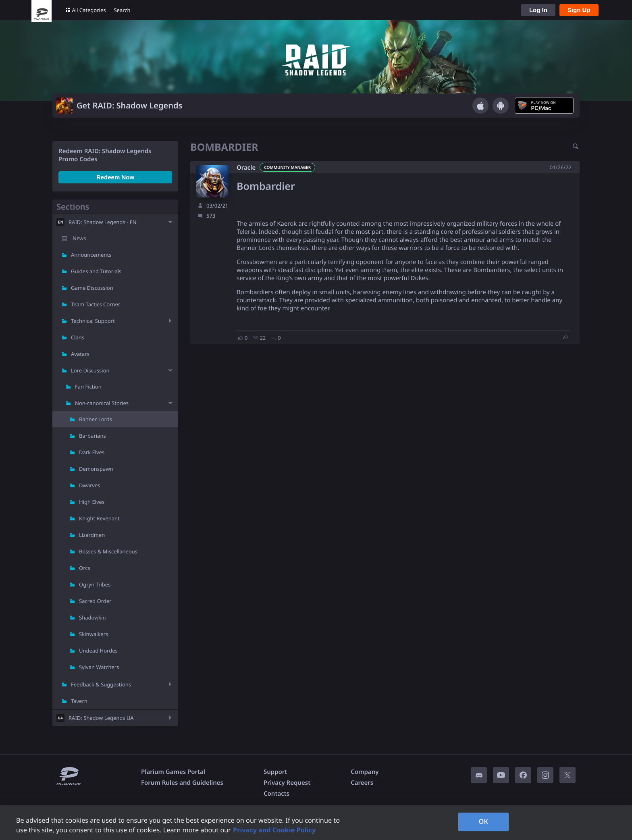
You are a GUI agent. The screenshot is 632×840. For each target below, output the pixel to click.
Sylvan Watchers (99, 667)
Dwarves (90, 485)
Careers (362, 783)
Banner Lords (96, 419)
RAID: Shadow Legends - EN (103, 222)
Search (122, 10)
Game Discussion (92, 288)
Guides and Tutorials (96, 271)
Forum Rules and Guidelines (182, 783)
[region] (316, 823)
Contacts (276, 794)
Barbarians (93, 436)
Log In (538, 10)
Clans (78, 337)
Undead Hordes (98, 651)
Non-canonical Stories (102, 403)
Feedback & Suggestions (101, 684)
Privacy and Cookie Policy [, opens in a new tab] (274, 830)
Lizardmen (92, 535)
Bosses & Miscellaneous (108, 551)
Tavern (79, 701)
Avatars (80, 354)
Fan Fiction (88, 387)
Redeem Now (115, 177)
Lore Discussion (90, 370)
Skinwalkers (94, 634)
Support (275, 772)
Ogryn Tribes (95, 584)
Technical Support (93, 321)
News (79, 238)
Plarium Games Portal (173, 772)
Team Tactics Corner (96, 304)
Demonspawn (96, 469)
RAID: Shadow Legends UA (101, 718)
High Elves (92, 502)
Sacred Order (95, 601)
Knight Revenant (99, 518)
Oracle (246, 168)
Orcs (85, 568)
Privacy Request (287, 783)
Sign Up (579, 10)
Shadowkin (93, 618)
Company (365, 772)
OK (483, 821)
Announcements (91, 255)
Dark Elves (92, 452)
